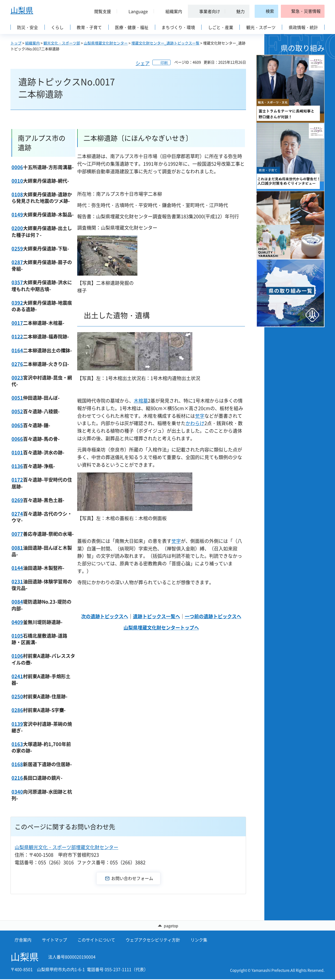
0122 (17, 336)
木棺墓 (141, 401)
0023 (17, 378)
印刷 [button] (164, 63)
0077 (17, 534)
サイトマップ (54, 940)
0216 (17, 778)
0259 (17, 249)
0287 (17, 262)
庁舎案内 (23, 940)
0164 (17, 350)
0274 (17, 514)
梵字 (200, 416)
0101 (17, 452)
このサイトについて (96, 940)
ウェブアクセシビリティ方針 (153, 940)
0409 (17, 622)
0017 (17, 323)
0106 (17, 656)
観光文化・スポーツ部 (62, 43)
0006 (17, 167)
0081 (17, 548)
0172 (17, 480)
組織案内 (32, 43)
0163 (17, 744)
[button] (100, 11)
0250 (17, 696)
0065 (17, 425)
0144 (17, 568)
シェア (143, 63)
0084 (17, 602)
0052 (17, 411)
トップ (16, 43)
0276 (17, 364)
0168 (17, 764)
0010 (17, 181)
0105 (17, 636)
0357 (17, 282)
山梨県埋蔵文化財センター (106, 43)
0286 (17, 710)
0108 (17, 194)
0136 (17, 466)
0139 (17, 724)
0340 (17, 792)
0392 (17, 303)
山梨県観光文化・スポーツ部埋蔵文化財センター (66, 847)
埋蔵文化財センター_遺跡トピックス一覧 (165, 43)
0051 (17, 398)
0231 (17, 581)
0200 (17, 228)
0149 (17, 215)
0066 (17, 439)
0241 (17, 676)
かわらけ (195, 423)
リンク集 (199, 940)
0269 (17, 500)
